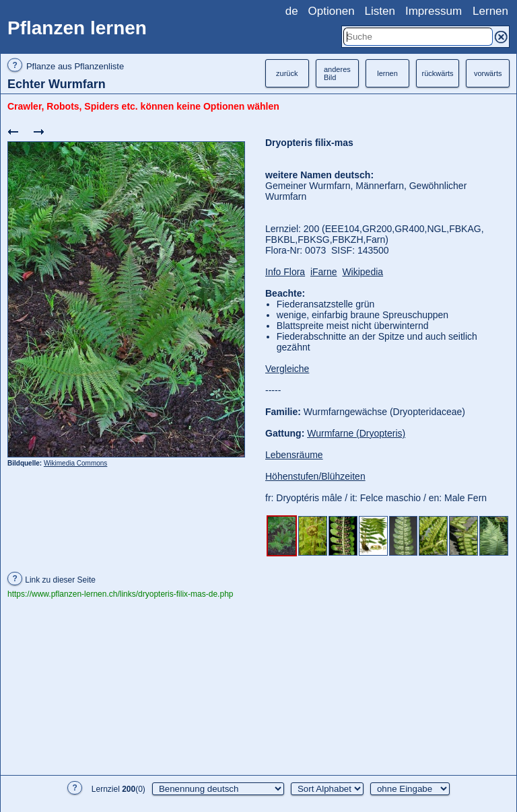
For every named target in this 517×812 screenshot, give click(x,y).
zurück (287, 73)
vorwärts (488, 73)
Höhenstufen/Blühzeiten (315, 476)
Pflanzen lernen (77, 28)
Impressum (434, 11)
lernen (387, 73)
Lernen (490, 11)
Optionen (332, 11)
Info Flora (285, 272)
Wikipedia (363, 272)
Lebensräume (294, 455)
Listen (380, 11)
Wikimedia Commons (75, 463)
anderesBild (337, 73)
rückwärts (438, 73)
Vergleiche (287, 369)
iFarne (324, 272)
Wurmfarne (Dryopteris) (356, 433)
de (292, 11)
